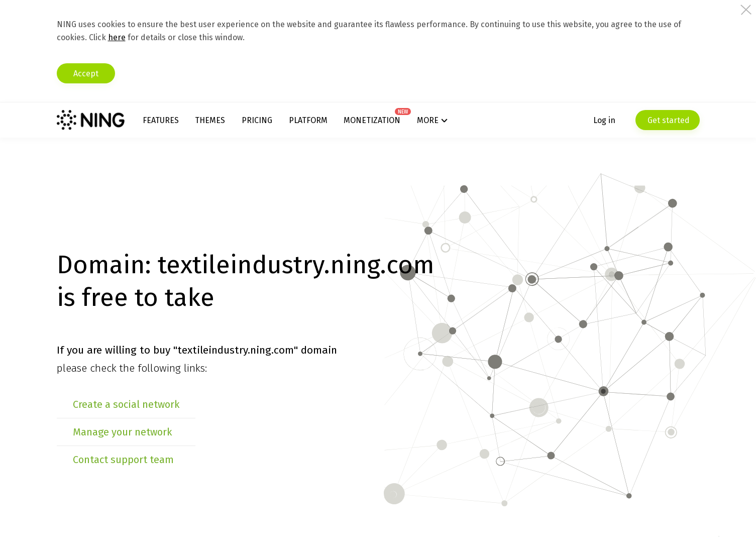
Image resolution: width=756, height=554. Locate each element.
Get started (668, 120)
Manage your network (122, 432)
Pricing (257, 120)
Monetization (372, 120)
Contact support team (123, 460)
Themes (210, 120)
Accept (86, 74)
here (117, 37)
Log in (604, 120)
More (428, 120)
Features (161, 120)
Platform (308, 120)
